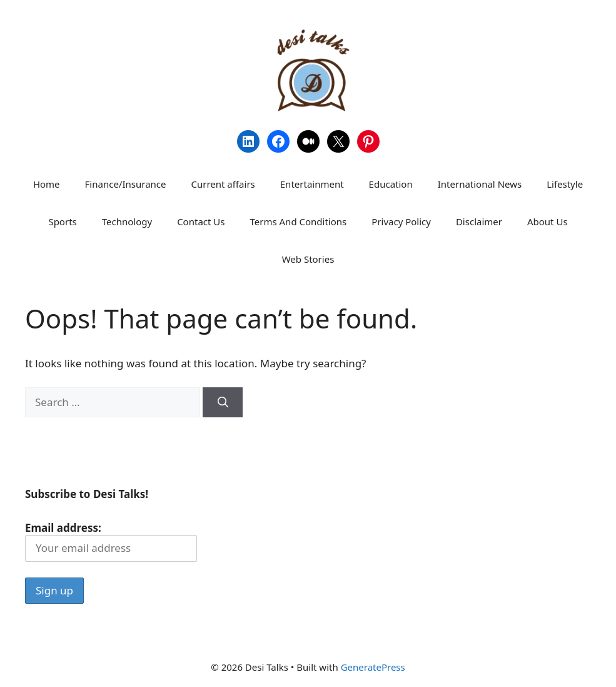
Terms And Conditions (298, 221)
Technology (127, 221)
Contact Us (201, 221)
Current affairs (223, 184)
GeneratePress (373, 667)
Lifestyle (565, 184)
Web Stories (308, 259)
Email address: (111, 541)
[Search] (223, 402)
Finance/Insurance (126, 184)
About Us (548, 221)
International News (480, 184)
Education (391, 184)
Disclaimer (479, 221)
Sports (62, 221)
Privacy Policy (401, 221)
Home (47, 184)
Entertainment (312, 184)
